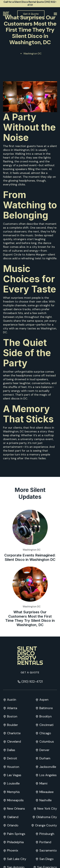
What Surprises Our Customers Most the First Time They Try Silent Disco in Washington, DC (30, 632)
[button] (55, 14)
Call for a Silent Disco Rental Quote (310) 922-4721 (30, 3)
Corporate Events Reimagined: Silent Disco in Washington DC (30, 571)
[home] (7, 14)
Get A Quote (31, 14)
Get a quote (30, 673)
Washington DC (32, 54)
